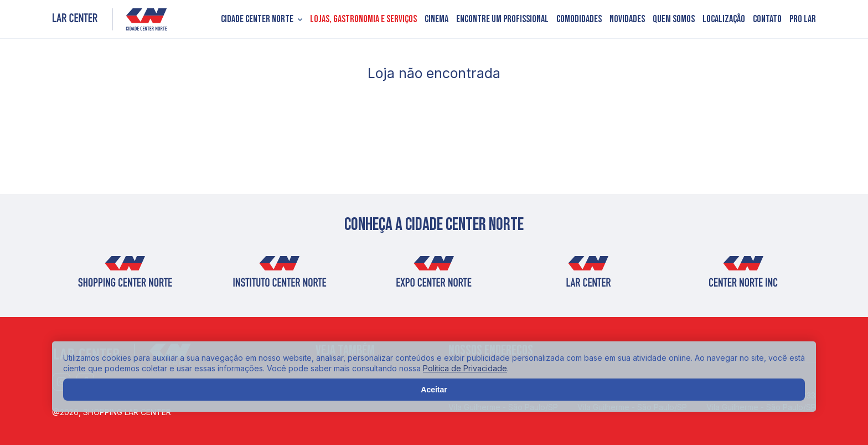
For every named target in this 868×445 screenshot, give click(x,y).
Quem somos (674, 19)
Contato (767, 19)
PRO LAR (803, 19)
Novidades (627, 19)
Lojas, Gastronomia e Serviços (363, 19)
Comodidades (579, 19)
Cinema (436, 19)
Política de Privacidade (465, 368)
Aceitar (434, 390)
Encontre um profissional (502, 19)
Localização (724, 19)
